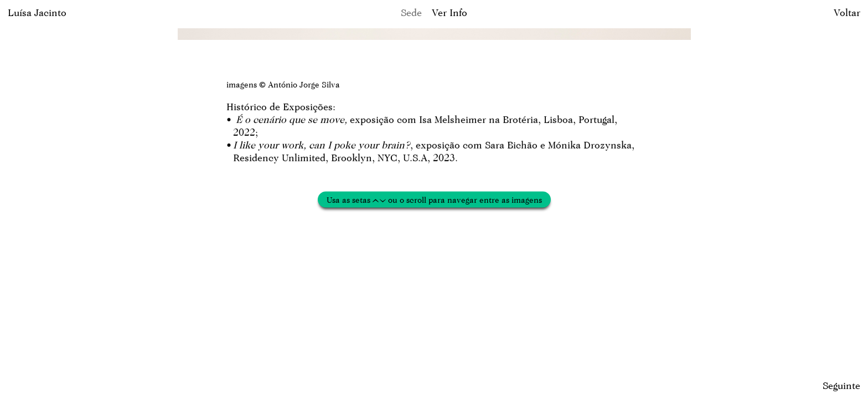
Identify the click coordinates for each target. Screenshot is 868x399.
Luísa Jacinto (37, 12)
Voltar (847, 12)
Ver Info (449, 12)
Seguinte (841, 385)
